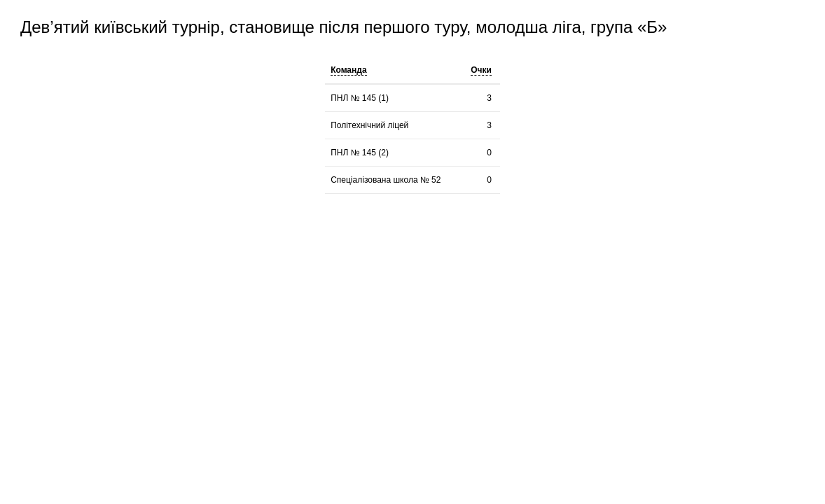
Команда (348, 70)
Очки (481, 70)
